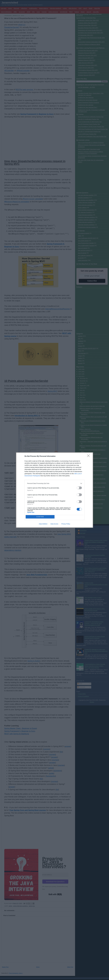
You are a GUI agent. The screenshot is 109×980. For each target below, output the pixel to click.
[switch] (79, 488)
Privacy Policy (66, 524)
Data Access (54, 524)
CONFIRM (40, 517)
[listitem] (54, 483)
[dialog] (54, 490)
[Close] (89, 456)
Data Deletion (43, 524)
